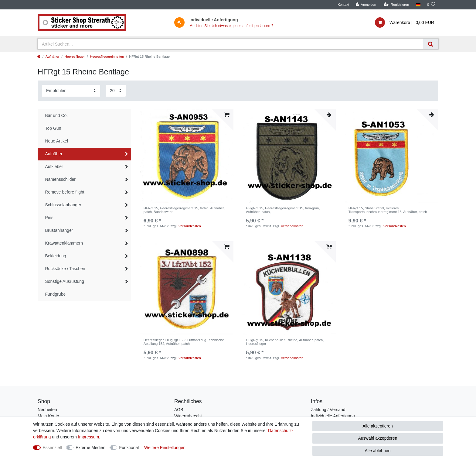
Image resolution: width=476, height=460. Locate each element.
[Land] (418, 5)
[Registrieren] (396, 5)
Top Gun (53, 128)
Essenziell (52, 448)
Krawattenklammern (64, 243)
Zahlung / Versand (328, 410)
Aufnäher (52, 57)
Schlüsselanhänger (63, 205)
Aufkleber (54, 166)
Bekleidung (56, 256)
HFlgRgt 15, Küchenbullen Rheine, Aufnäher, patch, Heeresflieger (285, 342)
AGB (179, 410)
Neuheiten (47, 410)
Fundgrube (56, 294)
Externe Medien (90, 448)
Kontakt (343, 5)
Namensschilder (60, 179)
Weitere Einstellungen (165, 448)
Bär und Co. (57, 115)
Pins (49, 218)
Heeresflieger (75, 57)
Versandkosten (190, 226)
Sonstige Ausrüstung (65, 281)
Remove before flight (65, 192)
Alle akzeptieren (378, 426)
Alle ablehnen (378, 451)
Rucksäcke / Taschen (65, 269)
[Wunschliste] (431, 5)
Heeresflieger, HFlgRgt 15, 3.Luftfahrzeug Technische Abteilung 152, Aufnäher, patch (184, 342)
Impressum (88, 437)
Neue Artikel (57, 141)
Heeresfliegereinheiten (107, 57)
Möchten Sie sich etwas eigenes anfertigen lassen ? (231, 26)
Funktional (129, 448)
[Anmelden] (366, 5)
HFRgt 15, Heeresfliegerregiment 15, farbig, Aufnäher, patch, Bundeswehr (184, 210)
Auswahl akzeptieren (377, 438)
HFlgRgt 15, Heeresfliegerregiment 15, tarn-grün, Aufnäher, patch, (283, 210)
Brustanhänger (59, 230)
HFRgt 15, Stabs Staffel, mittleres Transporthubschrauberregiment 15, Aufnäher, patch (388, 210)
